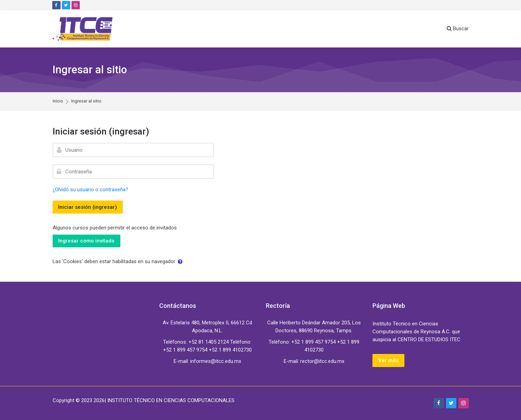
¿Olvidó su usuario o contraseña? (90, 190)
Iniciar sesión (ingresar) (88, 207)
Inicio (58, 101)
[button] (182, 262)
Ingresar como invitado (87, 241)
